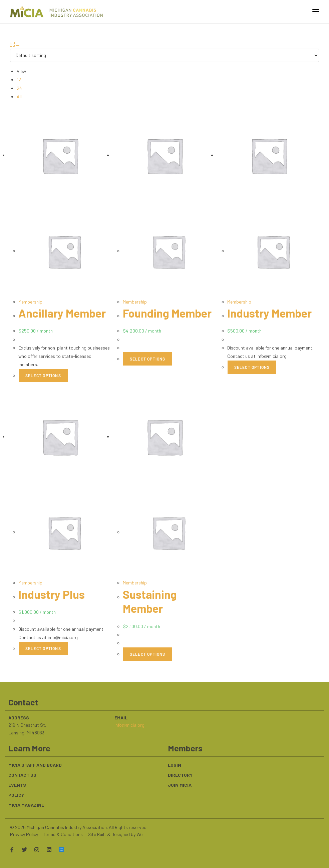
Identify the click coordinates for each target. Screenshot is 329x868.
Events (17, 784)
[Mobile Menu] (313, 12)
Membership (30, 302)
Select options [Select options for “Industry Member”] (252, 367)
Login (175, 764)
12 (19, 79)
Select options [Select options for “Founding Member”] (148, 359)
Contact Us (22, 774)
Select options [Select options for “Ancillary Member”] (43, 376)
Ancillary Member (63, 313)
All (19, 96)
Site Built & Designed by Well (116, 834)
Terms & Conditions (63, 834)
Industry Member (271, 313)
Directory (180, 774)
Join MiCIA (180, 784)
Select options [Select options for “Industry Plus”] (43, 648)
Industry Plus (52, 594)
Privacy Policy (24, 834)
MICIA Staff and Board (35, 764)
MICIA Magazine (26, 804)
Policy (16, 794)
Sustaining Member (151, 601)
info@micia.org (129, 724)
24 (19, 88)
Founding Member (169, 313)
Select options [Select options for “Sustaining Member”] (148, 654)
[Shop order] (164, 55)
